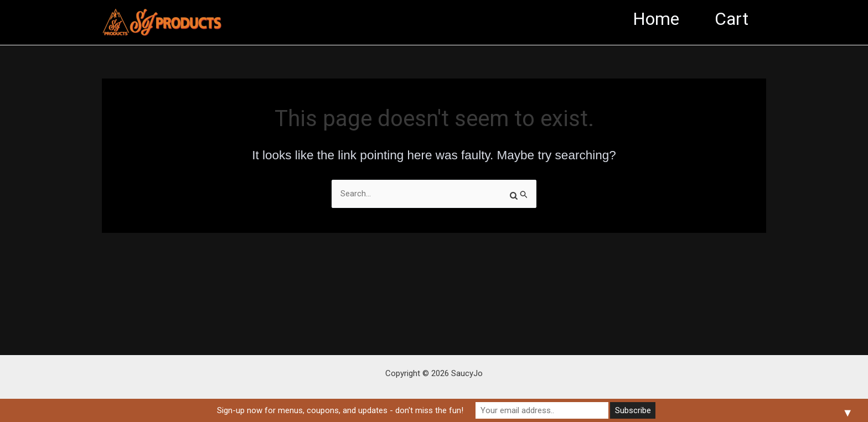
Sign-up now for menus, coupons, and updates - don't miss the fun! (340, 410)
